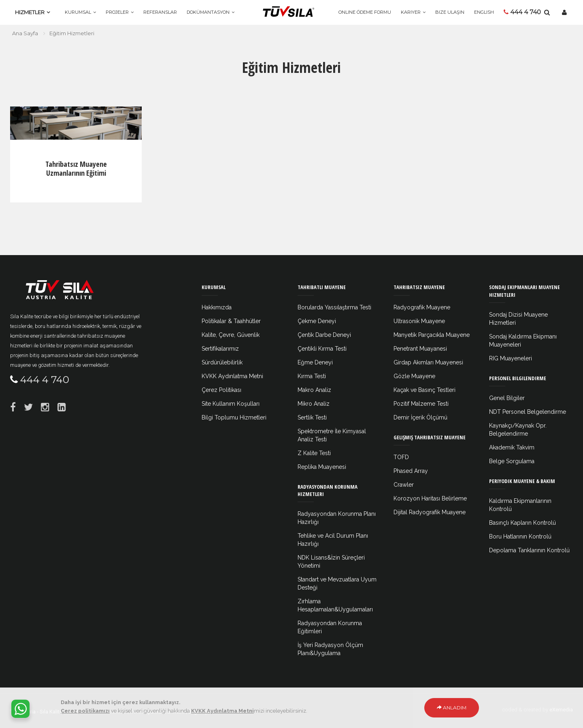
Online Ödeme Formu (365, 12)
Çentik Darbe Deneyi (324, 335)
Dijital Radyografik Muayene (430, 512)
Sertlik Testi (312, 417)
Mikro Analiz (314, 404)
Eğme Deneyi (315, 362)
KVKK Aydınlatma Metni (232, 376)
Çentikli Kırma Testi (322, 349)
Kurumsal (78, 12)
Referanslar (160, 12)
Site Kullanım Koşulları (231, 404)
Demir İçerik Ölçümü (420, 417)
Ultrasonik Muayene (419, 321)
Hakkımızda (217, 307)
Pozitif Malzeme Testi (421, 404)
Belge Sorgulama (512, 461)
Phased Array (411, 471)
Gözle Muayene (414, 376)
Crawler (404, 485)
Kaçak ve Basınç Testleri (424, 390)
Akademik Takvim (512, 447)
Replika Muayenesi (322, 467)
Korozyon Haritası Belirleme (430, 498)
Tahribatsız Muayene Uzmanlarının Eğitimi (76, 168)
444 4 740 (522, 12)
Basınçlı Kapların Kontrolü (522, 523)
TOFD (401, 457)
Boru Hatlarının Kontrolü (520, 536)
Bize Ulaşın (450, 12)
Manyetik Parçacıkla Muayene (432, 335)
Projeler (117, 12)
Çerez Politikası (221, 390)
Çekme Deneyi (317, 321)
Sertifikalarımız (220, 349)
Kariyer (411, 12)
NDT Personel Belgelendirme (528, 412)
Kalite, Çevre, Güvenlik (231, 335)
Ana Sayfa (25, 33)
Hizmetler (30, 12)
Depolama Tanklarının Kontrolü (529, 550)
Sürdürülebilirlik (222, 362)
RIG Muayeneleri (511, 358)
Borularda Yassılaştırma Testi (334, 307)
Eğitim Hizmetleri (72, 33)
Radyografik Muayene (422, 307)
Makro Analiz (314, 390)
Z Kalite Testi (314, 453)
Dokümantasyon (208, 12)
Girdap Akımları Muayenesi (428, 362)
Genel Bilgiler (507, 398)
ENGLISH (484, 12)
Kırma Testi (312, 376)
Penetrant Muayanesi (420, 349)
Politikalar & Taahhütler (231, 321)
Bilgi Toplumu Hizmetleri (234, 417)
